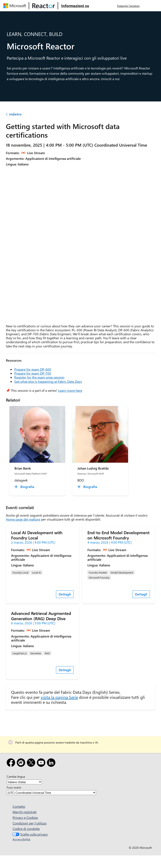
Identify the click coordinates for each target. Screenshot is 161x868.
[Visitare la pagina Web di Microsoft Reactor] (44, 6)
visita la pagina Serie (59, 697)
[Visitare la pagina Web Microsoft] (16, 6)
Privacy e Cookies (25, 817)
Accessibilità (21, 839)
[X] (32, 763)
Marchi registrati (25, 812)
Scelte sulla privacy (30, 834)
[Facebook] (12, 763)
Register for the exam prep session (39, 377)
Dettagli (65, 594)
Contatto (19, 806)
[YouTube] (42, 763)
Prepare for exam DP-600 (33, 369)
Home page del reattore (23, 519)
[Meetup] (22, 763)
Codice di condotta (26, 829)
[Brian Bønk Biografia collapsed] (25, 487)
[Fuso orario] (51, 793)
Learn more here (70, 390)
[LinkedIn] (52, 763)
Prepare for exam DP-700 (33, 373)
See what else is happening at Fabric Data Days (48, 381)
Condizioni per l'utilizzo (30, 823)
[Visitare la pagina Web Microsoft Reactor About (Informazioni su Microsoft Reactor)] (75, 6)
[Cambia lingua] (24, 782)
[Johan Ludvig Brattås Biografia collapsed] (88, 487)
